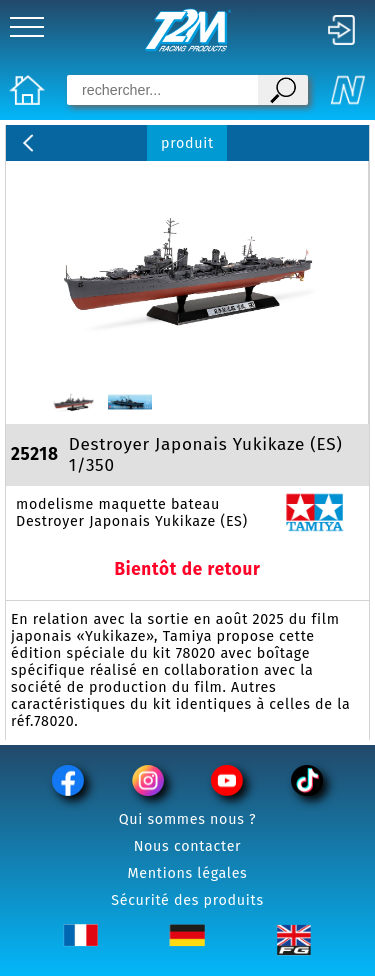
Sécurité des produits (187, 900)
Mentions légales (188, 873)
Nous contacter (188, 846)
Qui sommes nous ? (188, 819)
